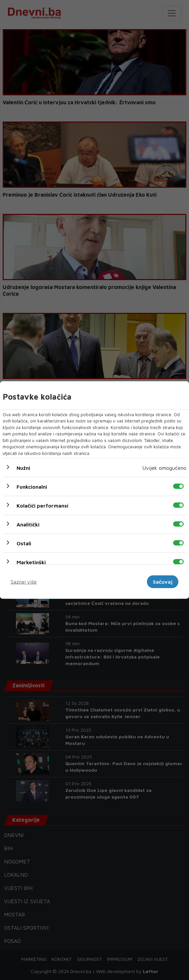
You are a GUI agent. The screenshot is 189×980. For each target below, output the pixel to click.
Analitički (28, 524)
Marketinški (31, 562)
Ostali (24, 543)
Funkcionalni (32, 487)
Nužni (23, 468)
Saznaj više (24, 582)
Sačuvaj (163, 582)
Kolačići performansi (42, 506)
